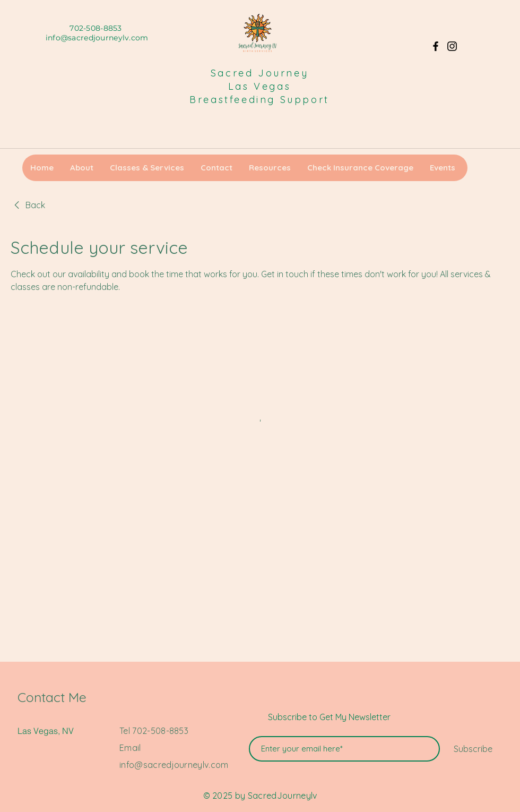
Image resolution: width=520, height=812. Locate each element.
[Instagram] (452, 46)
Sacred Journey (259, 73)
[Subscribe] (473, 749)
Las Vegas (259, 86)
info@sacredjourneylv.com (97, 38)
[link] (28, 205)
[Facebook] (436, 46)
